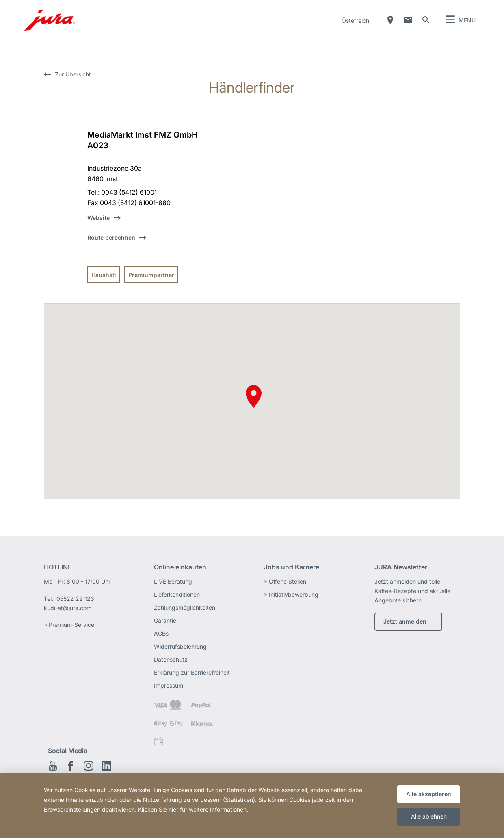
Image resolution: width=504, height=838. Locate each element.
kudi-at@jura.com (68, 608)
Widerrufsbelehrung (180, 646)
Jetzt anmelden (405, 621)
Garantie (165, 620)
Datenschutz (171, 659)
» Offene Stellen (285, 581)
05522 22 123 (75, 599)
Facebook (71, 766)
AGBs (161, 633)
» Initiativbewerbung (291, 594)
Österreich (355, 21)
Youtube (53, 766)
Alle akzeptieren (429, 794)
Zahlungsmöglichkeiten (185, 607)
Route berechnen (111, 237)
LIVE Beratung (173, 581)
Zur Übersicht (73, 74)
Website (98, 218)
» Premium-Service (69, 625)
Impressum (169, 685)
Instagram (89, 766)
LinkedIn (106, 766)
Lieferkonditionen (177, 594)
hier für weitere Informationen (208, 809)
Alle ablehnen (429, 816)
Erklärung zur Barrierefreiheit (192, 672)
